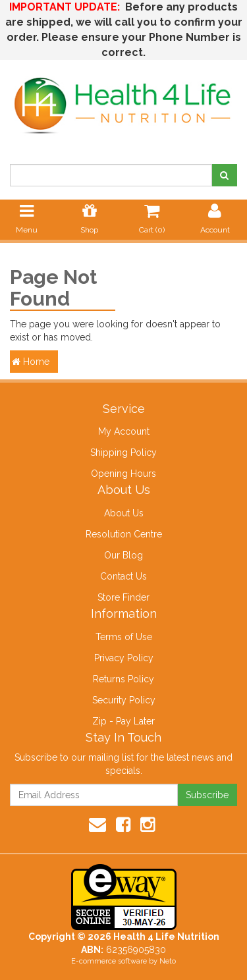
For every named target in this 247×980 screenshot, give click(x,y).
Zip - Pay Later (123, 721)
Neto (168, 961)
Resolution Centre (124, 534)
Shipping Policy (123, 452)
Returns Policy (123, 679)
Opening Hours (123, 474)
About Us (124, 513)
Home (31, 362)
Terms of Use (124, 637)
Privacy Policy (124, 658)
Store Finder (123, 597)
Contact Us (123, 576)
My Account (124, 431)
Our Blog (123, 555)
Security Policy (124, 700)
